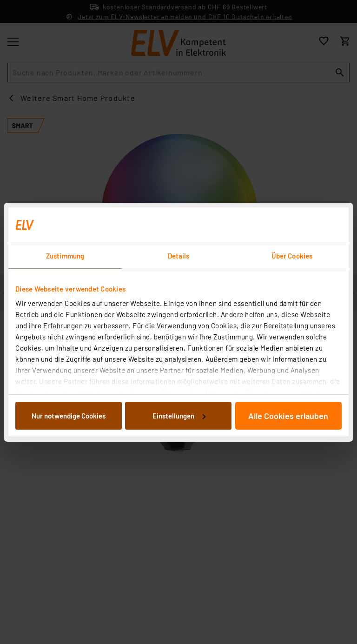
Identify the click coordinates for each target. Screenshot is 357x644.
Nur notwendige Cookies (69, 416)
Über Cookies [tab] (292, 256)
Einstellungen (179, 416)
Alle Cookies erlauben (288, 416)
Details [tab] (179, 256)
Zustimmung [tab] (65, 256)
